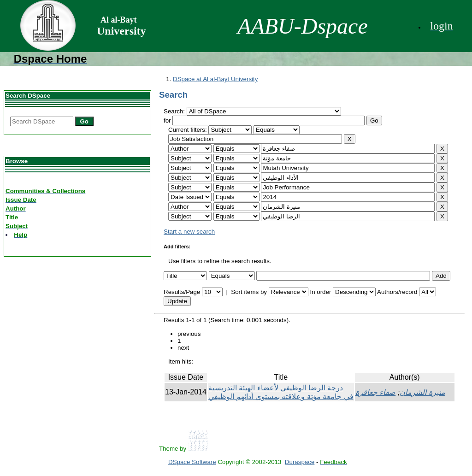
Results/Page (182, 292)
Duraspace (300, 462)
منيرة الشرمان (422, 392)
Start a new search (189, 232)
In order (320, 292)
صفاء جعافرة (375, 392)
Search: (175, 111)
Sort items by (249, 292)
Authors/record (397, 292)
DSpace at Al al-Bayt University (215, 79)
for (167, 120)
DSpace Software (192, 462)
